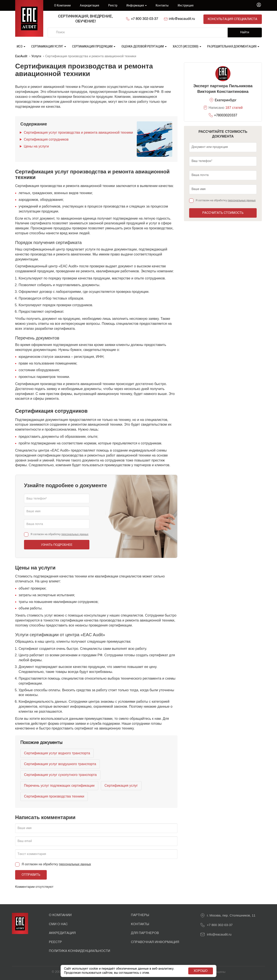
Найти (245, 32)
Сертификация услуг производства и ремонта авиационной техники (78, 132)
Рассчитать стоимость (223, 212)
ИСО (21, 46)
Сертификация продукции (94, 46)
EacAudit (21, 56)
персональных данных (75, 534)
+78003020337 (226, 115)
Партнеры (140, 915)
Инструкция (186, 5)
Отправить (31, 875)
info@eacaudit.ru (183, 19)
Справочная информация (155, 942)
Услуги (36, 56)
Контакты (162, 5)
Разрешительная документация (233, 46)
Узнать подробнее (57, 544)
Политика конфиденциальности (80, 951)
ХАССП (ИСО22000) (187, 46)
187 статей (234, 107)
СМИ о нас (58, 924)
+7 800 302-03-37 (145, 19)
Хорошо (201, 971)
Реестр (113, 5)
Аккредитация (89, 5)
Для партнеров (145, 933)
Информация (137, 5)
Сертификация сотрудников (46, 139)
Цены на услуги (36, 146)
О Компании (60, 915)
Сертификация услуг (49, 46)
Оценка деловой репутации (144, 46)
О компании (62, 5)
